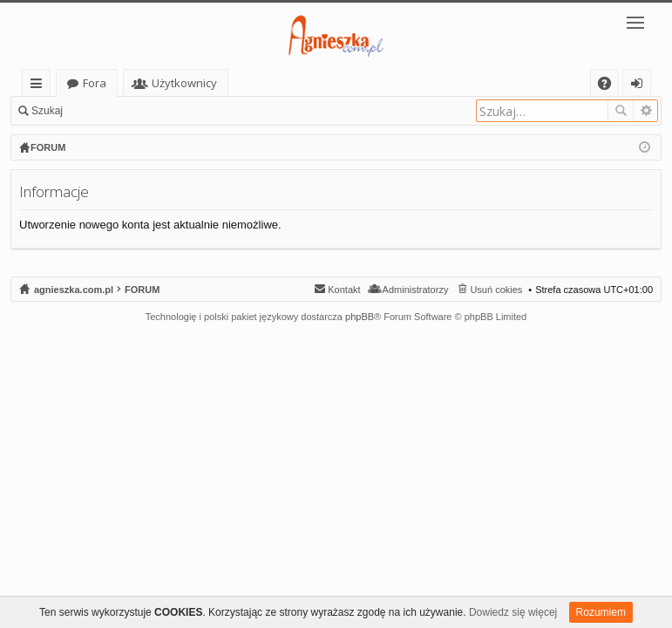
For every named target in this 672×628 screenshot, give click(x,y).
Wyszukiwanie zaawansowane (645, 111)
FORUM (142, 290)
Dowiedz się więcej (513, 612)
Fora (214, 83)
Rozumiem (601, 612)
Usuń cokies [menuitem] (496, 290)
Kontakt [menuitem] (344, 290)
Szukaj (47, 111)
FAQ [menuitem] (610, 86)
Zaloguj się (113, 111)
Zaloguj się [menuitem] (640, 86)
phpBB (360, 317)
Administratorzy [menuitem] (416, 290)
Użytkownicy (304, 83)
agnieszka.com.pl (113, 83)
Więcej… (40, 86)
